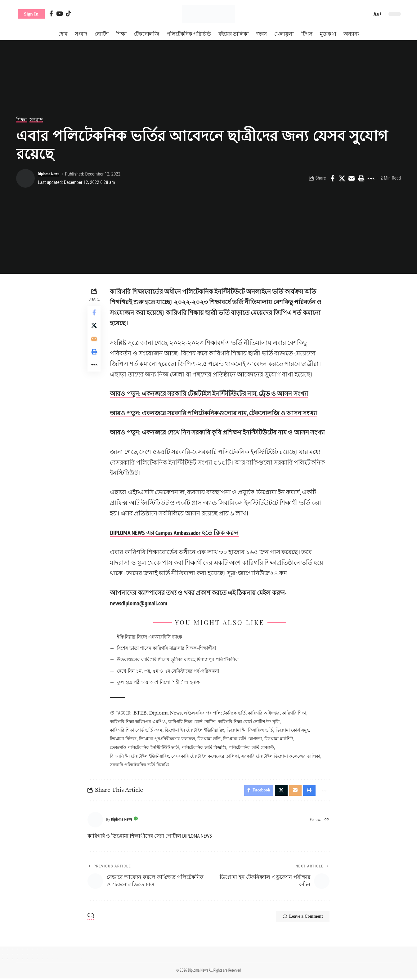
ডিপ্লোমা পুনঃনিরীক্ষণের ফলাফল (169, 739)
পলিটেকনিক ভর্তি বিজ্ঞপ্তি (206, 747)
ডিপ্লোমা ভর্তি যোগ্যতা (244, 739)
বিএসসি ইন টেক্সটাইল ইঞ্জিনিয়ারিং (141, 756)
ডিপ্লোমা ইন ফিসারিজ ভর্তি (252, 730)
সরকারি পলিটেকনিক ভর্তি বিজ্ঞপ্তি (141, 765)
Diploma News (51, 174)
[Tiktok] (68, 13)
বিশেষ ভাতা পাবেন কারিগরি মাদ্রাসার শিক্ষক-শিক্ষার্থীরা (177, 648)
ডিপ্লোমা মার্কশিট (280, 739)
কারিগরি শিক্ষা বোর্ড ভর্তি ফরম (138, 730)
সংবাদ (36, 120)
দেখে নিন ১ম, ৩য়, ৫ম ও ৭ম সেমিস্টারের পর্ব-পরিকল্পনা (177, 671)
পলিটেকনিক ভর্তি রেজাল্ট (253, 747)
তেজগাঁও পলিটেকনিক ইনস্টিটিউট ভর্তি (146, 747)
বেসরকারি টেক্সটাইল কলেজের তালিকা (207, 756)
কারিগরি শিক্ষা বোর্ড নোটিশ (194, 722)
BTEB (142, 713)
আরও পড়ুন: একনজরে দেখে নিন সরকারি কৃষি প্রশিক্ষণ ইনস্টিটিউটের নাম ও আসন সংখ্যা (219, 432)
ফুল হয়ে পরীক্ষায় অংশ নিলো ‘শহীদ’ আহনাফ (167, 682)
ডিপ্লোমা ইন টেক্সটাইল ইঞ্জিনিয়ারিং (196, 730)
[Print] (361, 178)
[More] (371, 178)
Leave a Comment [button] (297, 919)
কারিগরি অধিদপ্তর (266, 713)
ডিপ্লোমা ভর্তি (211, 739)
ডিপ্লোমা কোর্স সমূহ (294, 730)
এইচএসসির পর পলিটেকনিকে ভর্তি (217, 713)
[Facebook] (51, 13)
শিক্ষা (22, 120)
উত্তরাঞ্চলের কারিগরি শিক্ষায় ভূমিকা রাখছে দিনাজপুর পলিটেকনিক (189, 659)
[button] (31, 14)
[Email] (352, 178)
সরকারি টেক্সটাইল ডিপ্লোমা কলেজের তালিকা (283, 756)
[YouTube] (59, 13)
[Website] (326, 821)
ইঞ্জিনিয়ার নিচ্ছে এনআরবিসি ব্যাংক (157, 637)
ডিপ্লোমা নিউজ (125, 739)
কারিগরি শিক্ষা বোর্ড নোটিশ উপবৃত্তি (251, 722)
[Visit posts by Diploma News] (25, 178)
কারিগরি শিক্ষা (296, 713)
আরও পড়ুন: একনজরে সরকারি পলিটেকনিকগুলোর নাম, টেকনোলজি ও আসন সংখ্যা (215, 413)
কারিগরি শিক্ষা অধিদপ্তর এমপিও (140, 722)
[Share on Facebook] (332, 178)
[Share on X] (342, 178)
